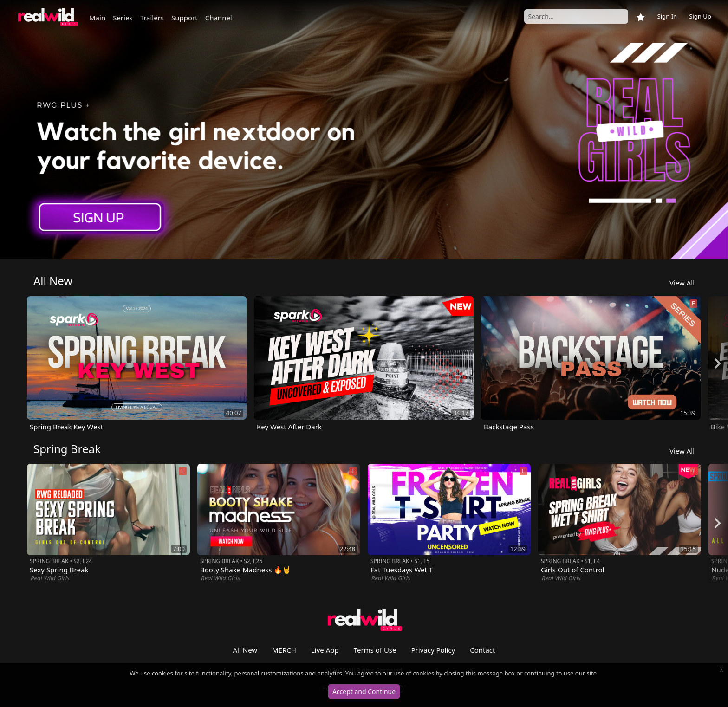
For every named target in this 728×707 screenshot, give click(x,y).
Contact (482, 650)
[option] (364, 130)
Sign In (667, 16)
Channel (219, 18)
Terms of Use (375, 650)
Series (123, 18)
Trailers (152, 18)
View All (682, 283)
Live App (325, 650)
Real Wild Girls (50, 578)
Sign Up (700, 16)
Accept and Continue (364, 691)
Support (185, 18)
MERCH (284, 650)
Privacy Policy (433, 650)
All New (245, 650)
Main (97, 18)
